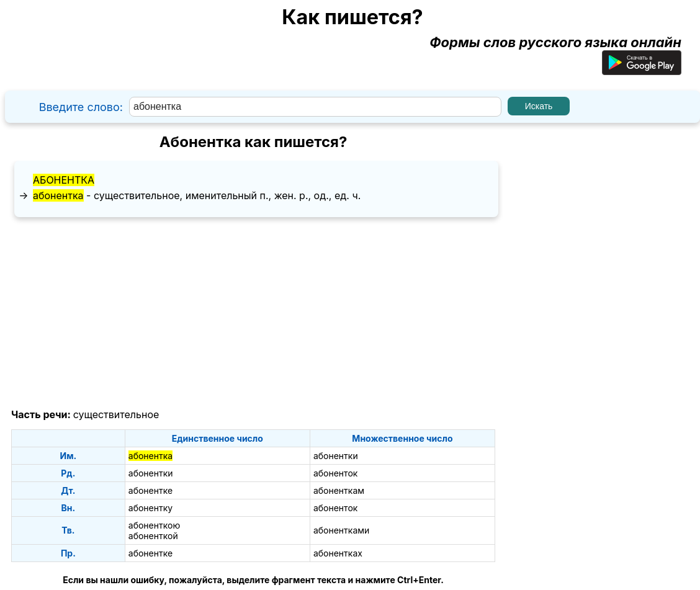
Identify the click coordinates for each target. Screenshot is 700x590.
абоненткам (339, 490)
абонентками (341, 530)
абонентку (150, 508)
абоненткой (153, 536)
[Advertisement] (253, 313)
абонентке (150, 490)
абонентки (336, 456)
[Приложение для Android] (642, 70)
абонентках (338, 553)
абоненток (335, 473)
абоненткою (154, 525)
